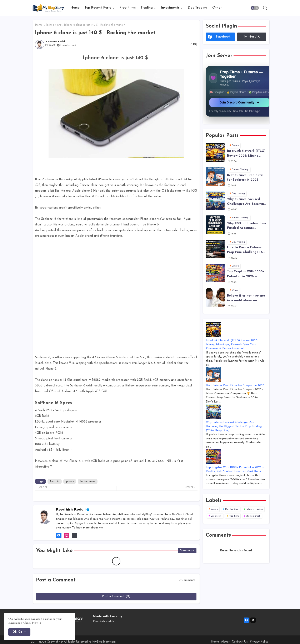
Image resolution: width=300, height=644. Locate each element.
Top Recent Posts (98, 8)
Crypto (214, 509)
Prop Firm (234, 516)
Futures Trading (254, 509)
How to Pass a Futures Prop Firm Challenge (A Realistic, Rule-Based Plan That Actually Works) (245, 250)
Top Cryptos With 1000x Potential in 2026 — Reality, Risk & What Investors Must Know (246, 274)
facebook (223, 37)
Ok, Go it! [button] (19, 632)
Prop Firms (127, 8)
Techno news (53, 25)
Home (75, 8)
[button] (255, 8)
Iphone (70, 481)
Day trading (232, 509)
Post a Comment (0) (116, 597)
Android (55, 481)
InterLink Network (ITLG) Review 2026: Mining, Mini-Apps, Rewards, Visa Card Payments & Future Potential (246, 154)
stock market (253, 516)
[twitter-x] (253, 620)
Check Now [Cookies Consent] (31, 623)
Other (217, 8)
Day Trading (197, 8)
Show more (187, 550)
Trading (147, 8)
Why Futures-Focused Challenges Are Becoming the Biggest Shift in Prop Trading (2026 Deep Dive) (247, 202)
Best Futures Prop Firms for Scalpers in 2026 (245, 178)
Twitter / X (252, 37)
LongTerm (216, 516)
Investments (170, 8)
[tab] (75, 8)
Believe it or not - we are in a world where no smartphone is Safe (246, 299)
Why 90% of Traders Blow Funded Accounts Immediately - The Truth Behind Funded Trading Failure (247, 226)
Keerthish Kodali (71, 510)
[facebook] (246, 620)
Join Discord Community (240, 103)
